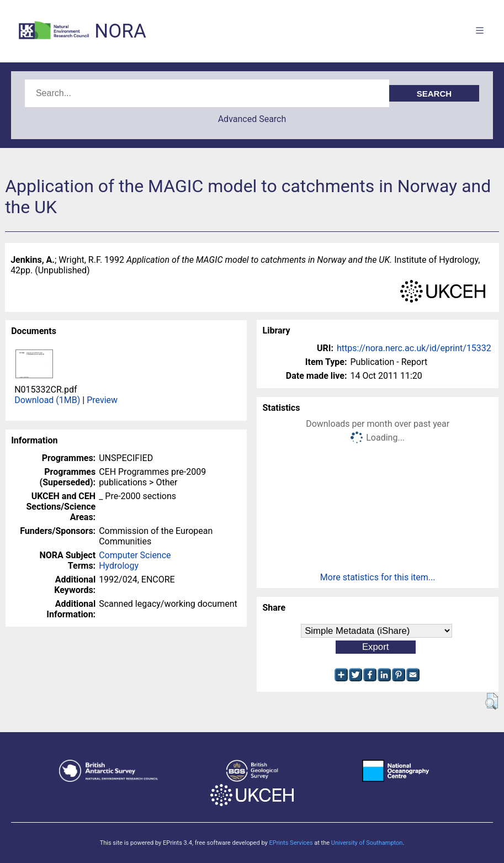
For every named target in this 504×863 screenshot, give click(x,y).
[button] (492, 701)
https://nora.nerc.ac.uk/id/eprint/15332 (414, 348)
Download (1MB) (47, 400)
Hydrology (119, 566)
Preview (102, 400)
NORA (120, 31)
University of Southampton (367, 843)
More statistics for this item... (378, 577)
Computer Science (135, 555)
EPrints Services (291, 843)
